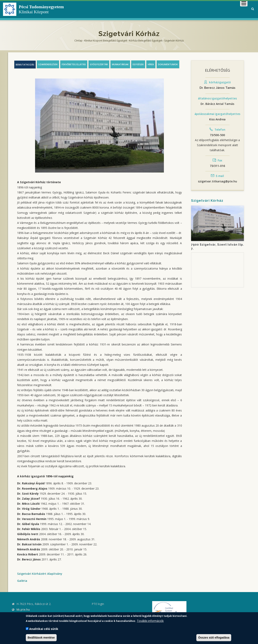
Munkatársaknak (231, 9)
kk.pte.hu (23, 609)
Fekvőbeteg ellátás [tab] (74, 64)
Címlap (78, 41)
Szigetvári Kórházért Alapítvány (40, 574)
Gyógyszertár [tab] (99, 64)
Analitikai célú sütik (44, 629)
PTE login (98, 604)
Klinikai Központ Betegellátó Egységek (106, 41)
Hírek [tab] (151, 64)
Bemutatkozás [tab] (25, 65)
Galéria (22, 581)
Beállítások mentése (41, 638)
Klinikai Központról (140, 9)
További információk (150, 621)
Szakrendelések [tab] (48, 64)
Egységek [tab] (138, 64)
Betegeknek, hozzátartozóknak (187, 9)
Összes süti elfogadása (214, 638)
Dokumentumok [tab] (168, 64)
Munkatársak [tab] (120, 64)
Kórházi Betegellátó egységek (146, 41)
